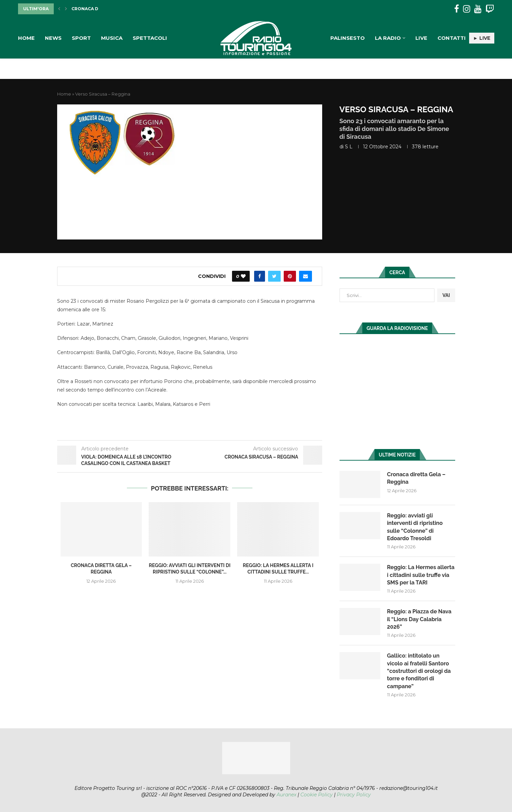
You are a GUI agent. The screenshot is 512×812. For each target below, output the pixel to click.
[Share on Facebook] (260, 276)
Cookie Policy (317, 795)
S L (349, 147)
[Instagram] (467, 9)
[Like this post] (243, 276)
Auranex (286, 795)
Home (26, 38)
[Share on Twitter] (274, 276)
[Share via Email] (305, 276)
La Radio (388, 38)
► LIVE (482, 38)
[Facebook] (457, 9)
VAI (446, 295)
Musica (112, 38)
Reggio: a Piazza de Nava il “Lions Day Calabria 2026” (419, 619)
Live (421, 38)
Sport (81, 38)
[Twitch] (490, 9)
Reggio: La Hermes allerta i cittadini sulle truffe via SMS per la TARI (421, 575)
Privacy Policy (354, 795)
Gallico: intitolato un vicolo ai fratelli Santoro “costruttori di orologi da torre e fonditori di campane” (419, 671)
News (53, 38)
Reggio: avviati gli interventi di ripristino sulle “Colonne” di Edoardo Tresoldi (415, 527)
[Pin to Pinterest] (290, 276)
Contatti (452, 38)
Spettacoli (150, 38)
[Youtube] (478, 9)
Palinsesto (348, 38)
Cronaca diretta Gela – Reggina (416, 478)
